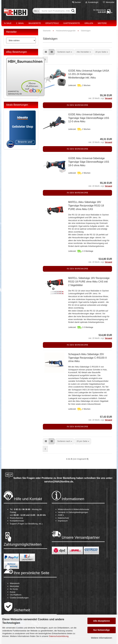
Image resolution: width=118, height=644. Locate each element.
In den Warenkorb (77, 105)
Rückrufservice (16, 518)
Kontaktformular (17, 521)
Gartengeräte (72, 23)
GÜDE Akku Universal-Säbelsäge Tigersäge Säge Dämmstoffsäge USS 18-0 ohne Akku (89, 162)
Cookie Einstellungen (19, 598)
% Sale (8, 23)
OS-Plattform (16, 595)
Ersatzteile (52, 23)
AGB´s (61, 515)
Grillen (89, 23)
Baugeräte (35, 23)
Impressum (63, 521)
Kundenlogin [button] (92, 2)
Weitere (102, 23)
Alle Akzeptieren (102, 621)
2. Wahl (20, 23)
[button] (46, 52)
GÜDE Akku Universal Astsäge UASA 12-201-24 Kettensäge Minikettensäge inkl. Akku (89, 74)
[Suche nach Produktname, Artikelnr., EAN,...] (36, 11)
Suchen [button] (77, 2)
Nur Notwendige (101, 630)
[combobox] (65, 52)
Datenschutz (63, 518)
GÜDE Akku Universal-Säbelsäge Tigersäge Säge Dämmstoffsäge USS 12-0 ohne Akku (89, 118)
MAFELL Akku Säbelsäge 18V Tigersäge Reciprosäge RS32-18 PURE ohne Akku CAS (86, 206)
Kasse (13, 592)
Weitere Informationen (101, 638)
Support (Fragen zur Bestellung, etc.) (26, 524)
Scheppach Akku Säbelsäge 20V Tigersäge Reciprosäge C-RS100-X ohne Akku (88, 358)
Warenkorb (15, 583)
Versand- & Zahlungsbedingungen (73, 512)
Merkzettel (109, 2)
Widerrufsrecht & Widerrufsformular (74, 509)
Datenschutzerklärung (59, 636)
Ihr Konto (14, 589)
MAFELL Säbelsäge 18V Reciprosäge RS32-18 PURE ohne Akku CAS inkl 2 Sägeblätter (89, 282)
